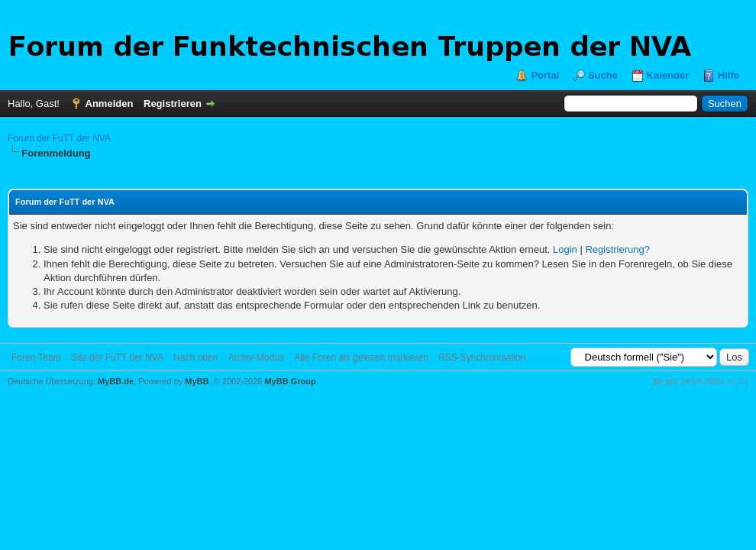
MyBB (197, 381)
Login (565, 249)
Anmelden (110, 104)
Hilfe (729, 75)
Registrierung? (617, 249)
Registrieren (173, 104)
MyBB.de (116, 381)
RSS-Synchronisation (482, 357)
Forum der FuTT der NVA (59, 138)
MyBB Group (290, 381)
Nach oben (195, 357)
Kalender (668, 75)
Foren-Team (36, 357)
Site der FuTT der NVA (117, 357)
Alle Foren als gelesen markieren (361, 357)
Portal (545, 75)
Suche (603, 75)
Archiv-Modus (256, 357)
